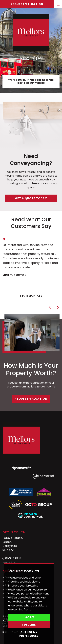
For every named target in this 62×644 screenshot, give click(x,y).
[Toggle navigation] (58, 4)
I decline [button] (29, 625)
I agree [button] (29, 617)
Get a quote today (31, 198)
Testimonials (31, 296)
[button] (50, 307)
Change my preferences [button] (29, 634)
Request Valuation (27, 4)
